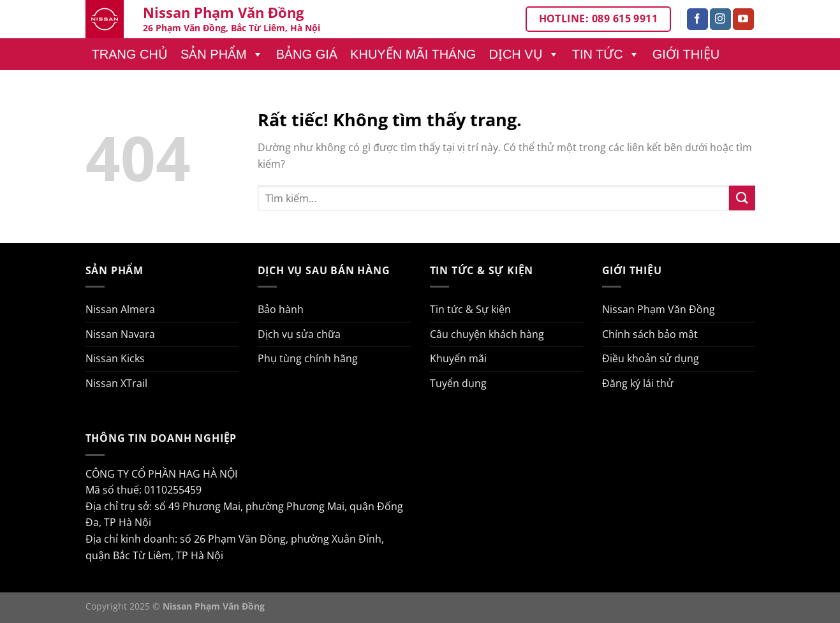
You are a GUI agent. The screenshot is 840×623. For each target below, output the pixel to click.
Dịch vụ (524, 54)
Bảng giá (307, 54)
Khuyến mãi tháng (413, 54)
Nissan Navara (120, 334)
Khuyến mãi (458, 358)
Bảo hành (281, 309)
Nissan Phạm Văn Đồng (659, 309)
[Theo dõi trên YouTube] (743, 19)
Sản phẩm (222, 54)
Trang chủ (130, 54)
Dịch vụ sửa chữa (299, 334)
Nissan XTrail (116, 383)
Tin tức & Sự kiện (470, 309)
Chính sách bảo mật (650, 334)
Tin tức (606, 54)
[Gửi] (742, 198)
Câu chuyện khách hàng (487, 334)
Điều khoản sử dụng (651, 358)
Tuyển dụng (458, 383)
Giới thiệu (686, 54)
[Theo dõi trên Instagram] (720, 19)
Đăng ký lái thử (638, 383)
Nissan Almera (120, 309)
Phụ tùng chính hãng (308, 358)
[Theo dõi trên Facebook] (697, 19)
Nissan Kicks (115, 358)
